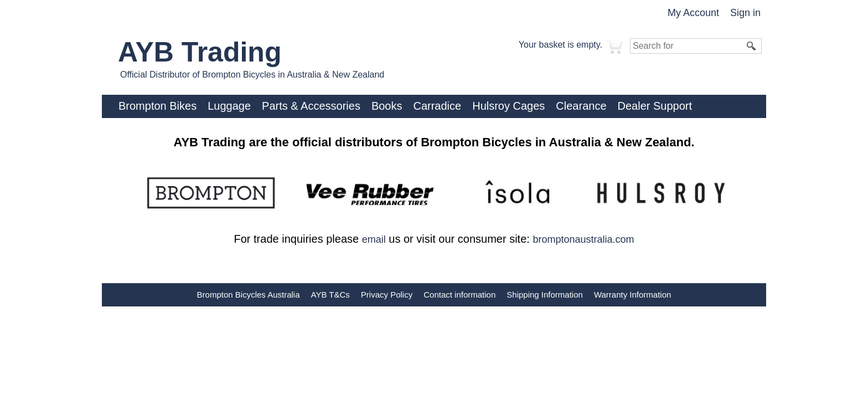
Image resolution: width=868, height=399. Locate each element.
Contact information (459, 295)
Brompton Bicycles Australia (249, 295)
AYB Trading (200, 52)
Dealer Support (655, 106)
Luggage (229, 106)
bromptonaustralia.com (583, 239)
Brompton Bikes (157, 106)
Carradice (437, 106)
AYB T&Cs (330, 295)
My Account (693, 13)
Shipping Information (545, 295)
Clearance (581, 106)
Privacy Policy (387, 295)
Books (387, 106)
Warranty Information (633, 295)
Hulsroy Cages (508, 106)
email (374, 239)
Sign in (745, 13)
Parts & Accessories (311, 106)
